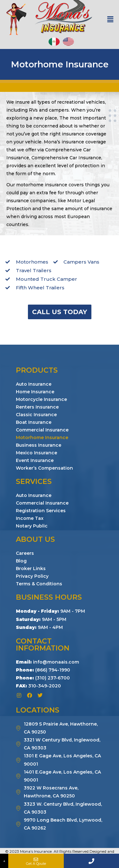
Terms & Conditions (39, 584)
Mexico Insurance (36, 453)
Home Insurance (35, 392)
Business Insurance (39, 445)
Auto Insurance (34, 384)
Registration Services (41, 511)
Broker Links (31, 568)
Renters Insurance (37, 407)
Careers (25, 553)
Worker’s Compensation (44, 468)
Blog (21, 561)
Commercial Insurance (42, 430)
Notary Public (32, 526)
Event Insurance (35, 460)
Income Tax (30, 518)
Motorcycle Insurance (41, 399)
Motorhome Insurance (42, 437)
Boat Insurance (34, 422)
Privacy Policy (32, 576)
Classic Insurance (36, 415)
